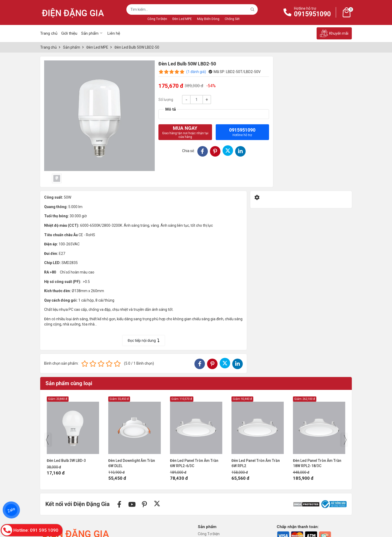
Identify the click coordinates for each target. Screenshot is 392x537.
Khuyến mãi (334, 33)
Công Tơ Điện (157, 19)
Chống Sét (232, 19)
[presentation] (47, 440)
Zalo (11, 510)
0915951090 (312, 14)
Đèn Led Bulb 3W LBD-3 (66, 461)
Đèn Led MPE (182, 19)
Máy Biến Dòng (208, 19)
